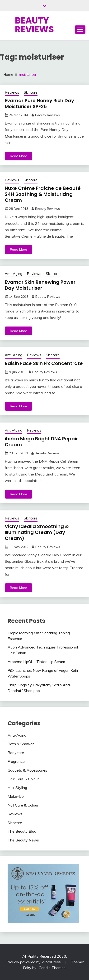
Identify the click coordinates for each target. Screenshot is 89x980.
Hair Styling (17, 788)
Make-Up (16, 796)
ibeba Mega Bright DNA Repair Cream (41, 442)
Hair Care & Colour (23, 779)
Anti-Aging (14, 274)
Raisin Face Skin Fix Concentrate (44, 363)
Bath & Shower (21, 744)
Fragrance (16, 761)
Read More (19, 156)
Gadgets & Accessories (27, 770)
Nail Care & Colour (23, 805)
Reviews (12, 92)
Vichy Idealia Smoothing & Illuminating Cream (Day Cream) (37, 532)
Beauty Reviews (34, 25)
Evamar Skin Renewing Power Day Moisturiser (40, 285)
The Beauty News (23, 840)
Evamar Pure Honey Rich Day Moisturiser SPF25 (39, 103)
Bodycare (16, 753)
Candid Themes (52, 968)
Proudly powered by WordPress (34, 962)
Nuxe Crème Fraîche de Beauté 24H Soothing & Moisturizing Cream (43, 194)
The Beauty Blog (22, 831)
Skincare (31, 92)
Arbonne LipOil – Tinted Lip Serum (36, 662)
